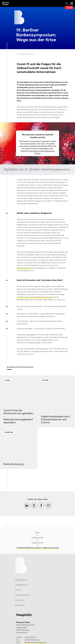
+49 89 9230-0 (30, 637)
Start (37, 533)
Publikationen (37, 538)
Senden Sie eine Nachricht (35, 642)
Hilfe (18, 590)
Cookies (20, 600)
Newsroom (22, 580)
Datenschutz (23, 595)
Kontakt (20, 605)
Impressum (21, 585)
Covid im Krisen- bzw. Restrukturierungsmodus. (35, 297)
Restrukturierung (23, 268)
